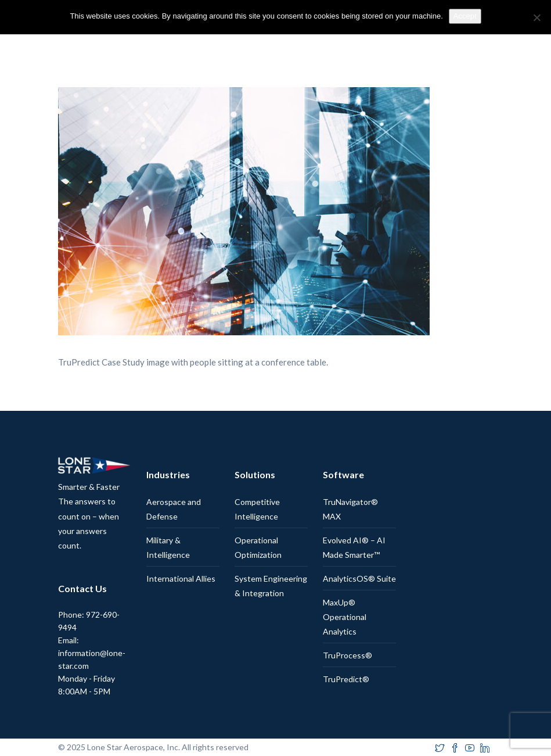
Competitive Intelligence (257, 509)
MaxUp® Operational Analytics (345, 617)
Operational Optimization (258, 547)
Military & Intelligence (168, 547)
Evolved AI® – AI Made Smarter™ (354, 547)
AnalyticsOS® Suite (359, 578)
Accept (465, 16)
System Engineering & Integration (271, 586)
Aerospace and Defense (174, 509)
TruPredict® (346, 679)
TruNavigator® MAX (350, 509)
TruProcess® (347, 655)
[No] (536, 17)
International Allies (181, 578)
